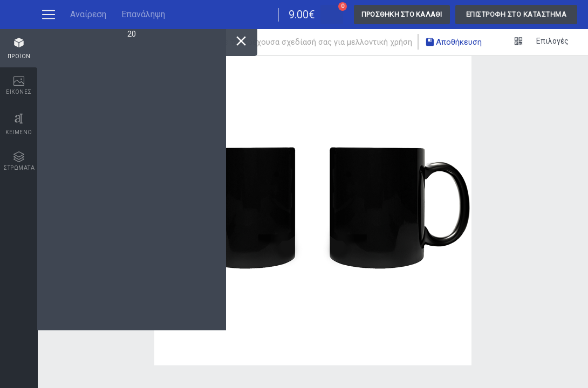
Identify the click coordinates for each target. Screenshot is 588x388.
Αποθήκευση (453, 43)
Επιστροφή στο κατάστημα (517, 14)
